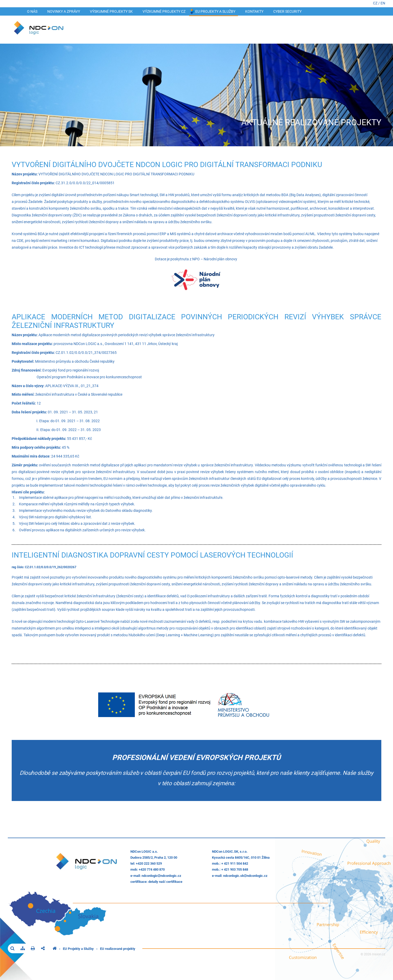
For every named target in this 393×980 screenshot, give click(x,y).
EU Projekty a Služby (215, 11)
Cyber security (287, 11)
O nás (32, 11)
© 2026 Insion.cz (373, 954)
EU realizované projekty (118, 949)
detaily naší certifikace (165, 882)
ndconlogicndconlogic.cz (161, 876)
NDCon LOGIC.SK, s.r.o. (230, 852)
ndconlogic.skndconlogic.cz (245, 876)
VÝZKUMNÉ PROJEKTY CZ (164, 11)
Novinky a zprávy (64, 11)
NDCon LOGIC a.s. (144, 852)
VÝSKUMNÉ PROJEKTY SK (111, 11)
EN (383, 3)
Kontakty (254, 11)
